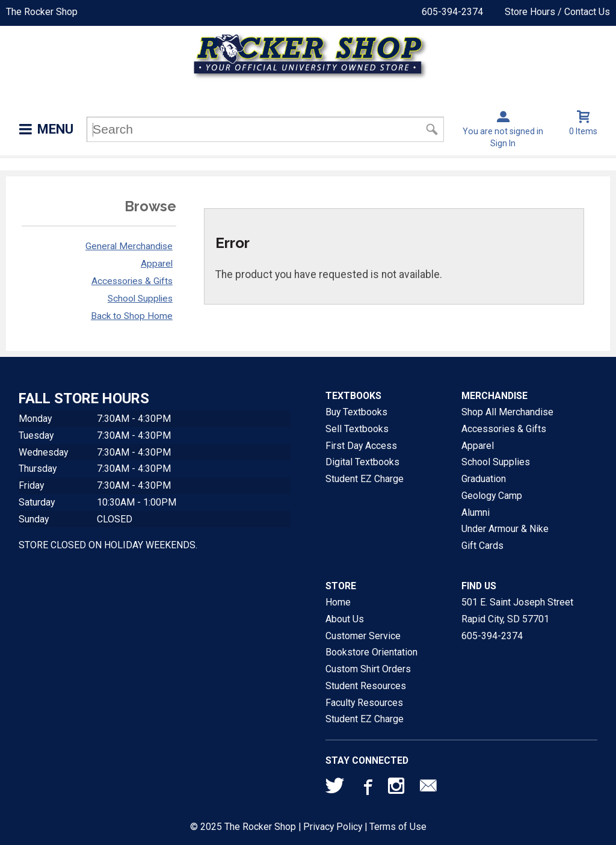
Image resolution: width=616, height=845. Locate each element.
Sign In (503, 143)
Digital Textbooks (362, 462)
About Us (345, 619)
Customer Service (363, 636)
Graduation (484, 479)
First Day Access (361, 446)
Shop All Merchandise (507, 412)
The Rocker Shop (42, 12)
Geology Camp (492, 496)
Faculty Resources (364, 703)
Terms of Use (398, 827)
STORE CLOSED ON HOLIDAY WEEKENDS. (108, 545)
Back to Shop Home (132, 316)
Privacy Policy (333, 827)
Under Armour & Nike (505, 529)
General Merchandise (129, 246)
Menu (55, 129)
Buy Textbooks (356, 412)
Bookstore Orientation (371, 652)
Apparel (157, 264)
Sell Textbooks (357, 429)
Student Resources (366, 686)
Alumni (476, 512)
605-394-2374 (452, 12)
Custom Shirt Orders (368, 669)
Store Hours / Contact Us (557, 12)
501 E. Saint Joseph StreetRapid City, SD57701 (517, 611)
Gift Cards (482, 546)
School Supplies (140, 299)
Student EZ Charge (365, 479)
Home (338, 602)
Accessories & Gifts (132, 281)
